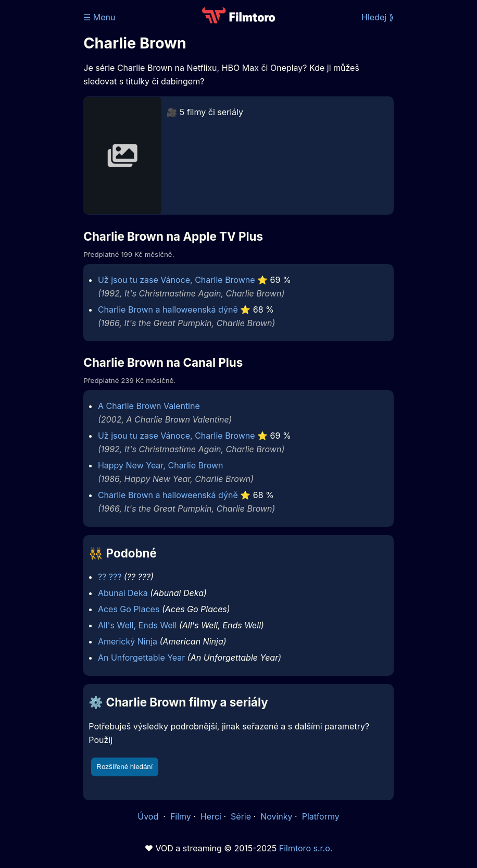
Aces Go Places (129, 609)
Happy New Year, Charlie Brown (161, 465)
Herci (211, 816)
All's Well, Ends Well (137, 625)
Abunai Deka (123, 593)
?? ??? (110, 577)
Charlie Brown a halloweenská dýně (168, 309)
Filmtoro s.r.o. (306, 848)
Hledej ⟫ (378, 17)
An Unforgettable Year (141, 658)
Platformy (321, 816)
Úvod (149, 816)
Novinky (276, 816)
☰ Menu (99, 17)
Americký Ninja (128, 641)
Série (241, 816)
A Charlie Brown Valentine (149, 406)
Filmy (181, 816)
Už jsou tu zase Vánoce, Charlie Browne (177, 280)
